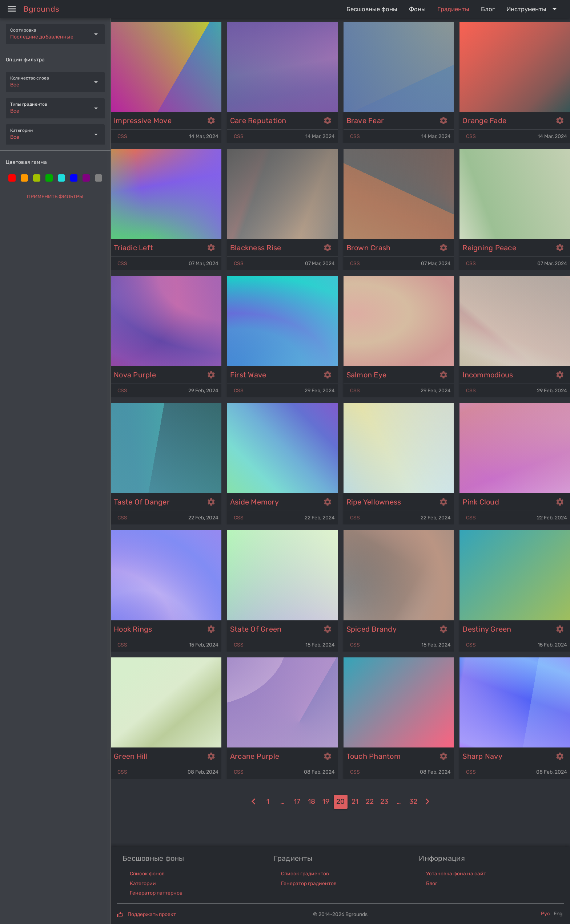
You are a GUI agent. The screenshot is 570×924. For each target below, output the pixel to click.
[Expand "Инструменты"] (533, 9)
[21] (355, 802)
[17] (297, 802)
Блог (432, 884)
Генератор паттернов (156, 893)
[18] (312, 802)
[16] (282, 802)
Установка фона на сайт (456, 874)
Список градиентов (305, 874)
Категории (143, 884)
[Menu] (12, 9)
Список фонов (147, 874)
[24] (399, 802)
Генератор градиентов (309, 884)
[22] (370, 802)
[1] (268, 802)
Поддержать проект (152, 914)
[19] (254, 802)
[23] (384, 802)
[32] (413, 802)
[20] (341, 802)
